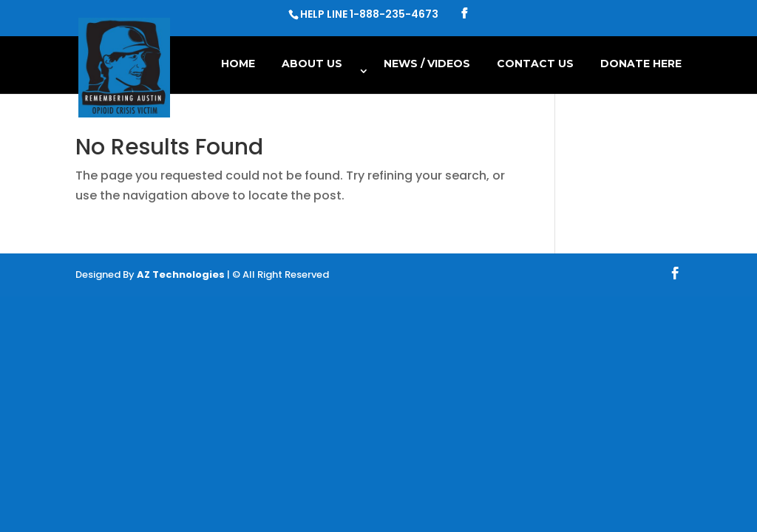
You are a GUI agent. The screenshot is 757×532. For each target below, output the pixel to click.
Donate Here (641, 64)
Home (238, 64)
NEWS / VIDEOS (427, 64)
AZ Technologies (181, 274)
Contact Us (535, 64)
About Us (312, 64)
